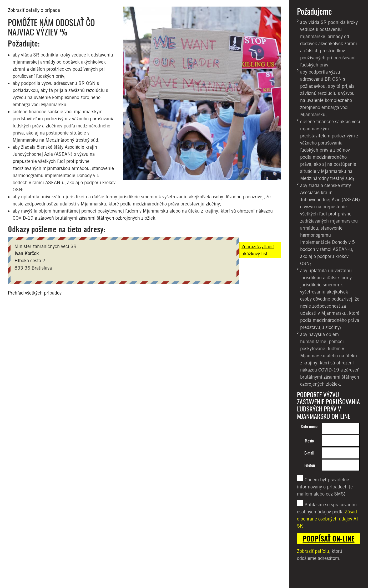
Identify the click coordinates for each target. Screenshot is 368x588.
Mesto (309, 441)
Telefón (309, 465)
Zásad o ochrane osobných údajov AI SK (327, 519)
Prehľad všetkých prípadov (35, 293)
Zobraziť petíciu (313, 551)
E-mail (309, 453)
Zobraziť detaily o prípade (34, 10)
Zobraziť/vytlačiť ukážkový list (258, 250)
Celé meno (309, 427)
